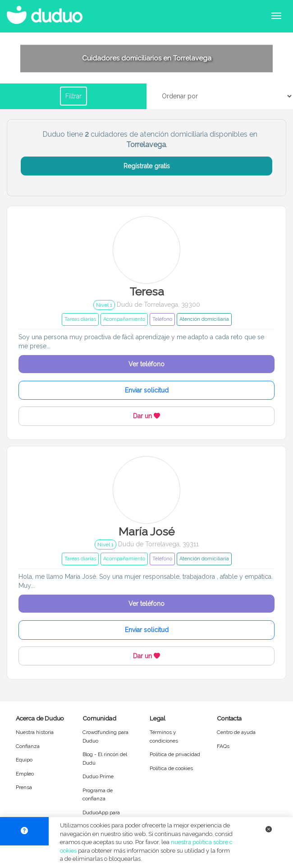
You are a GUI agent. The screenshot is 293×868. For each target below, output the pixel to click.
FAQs (223, 746)
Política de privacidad (175, 754)
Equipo (24, 760)
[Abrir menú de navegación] (276, 16)
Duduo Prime (98, 776)
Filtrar (73, 96)
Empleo (25, 774)
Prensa (24, 787)
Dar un (146, 416)
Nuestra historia (35, 732)
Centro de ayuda (236, 732)
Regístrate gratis (147, 166)
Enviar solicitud (147, 390)
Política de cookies (171, 768)
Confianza (28, 746)
